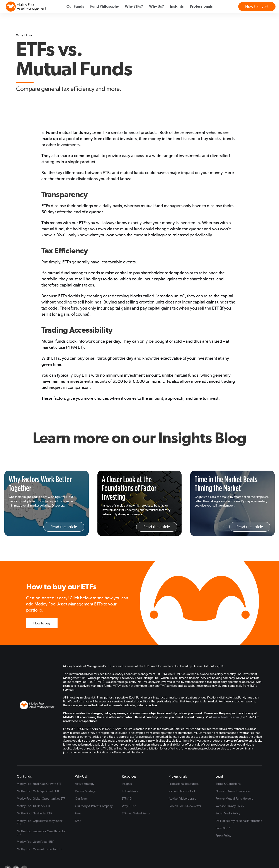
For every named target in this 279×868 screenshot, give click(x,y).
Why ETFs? (129, 806)
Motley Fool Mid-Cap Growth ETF (38, 791)
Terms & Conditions (228, 784)
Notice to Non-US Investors (233, 791)
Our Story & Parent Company (94, 806)
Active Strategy (85, 784)
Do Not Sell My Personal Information (239, 821)
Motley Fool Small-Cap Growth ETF (39, 784)
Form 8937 (223, 828)
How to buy (42, 623)
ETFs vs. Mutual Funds (136, 813)
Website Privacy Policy (230, 806)
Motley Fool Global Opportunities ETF (41, 798)
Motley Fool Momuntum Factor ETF (39, 849)
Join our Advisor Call (182, 791)
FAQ (78, 821)
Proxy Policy (223, 836)
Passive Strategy (85, 791)
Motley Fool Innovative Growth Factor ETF (41, 833)
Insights (127, 784)
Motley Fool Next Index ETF (34, 813)
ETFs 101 (127, 798)
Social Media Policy (228, 813)
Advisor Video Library (183, 798)
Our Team (81, 798)
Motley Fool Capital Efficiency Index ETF (40, 822)
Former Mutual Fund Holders (234, 798)
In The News (130, 791)
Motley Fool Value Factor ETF (35, 842)
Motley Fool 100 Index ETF (34, 806)
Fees (78, 813)
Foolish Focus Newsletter (185, 806)
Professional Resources (184, 784)
